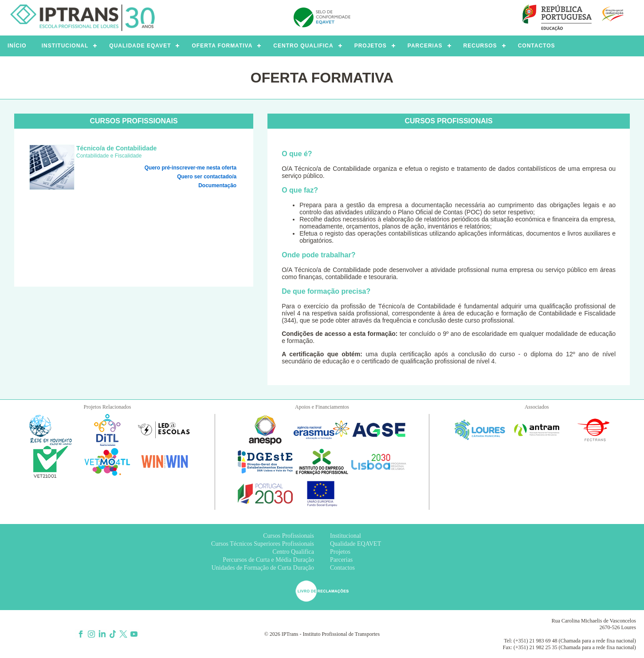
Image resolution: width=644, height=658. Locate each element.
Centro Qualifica (293, 552)
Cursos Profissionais (289, 536)
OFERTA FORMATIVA (222, 46)
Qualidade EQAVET (355, 544)
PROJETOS (371, 46)
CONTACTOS (537, 46)
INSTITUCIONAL (65, 46)
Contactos (342, 568)
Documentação (217, 185)
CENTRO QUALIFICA (303, 46)
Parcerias (341, 560)
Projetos (340, 552)
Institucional (346, 536)
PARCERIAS (425, 46)
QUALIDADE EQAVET (140, 46)
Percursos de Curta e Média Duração (268, 560)
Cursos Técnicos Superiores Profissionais (263, 544)
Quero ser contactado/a (207, 177)
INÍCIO (17, 46)
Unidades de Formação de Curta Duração (263, 568)
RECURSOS (480, 46)
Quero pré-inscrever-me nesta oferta (190, 168)
